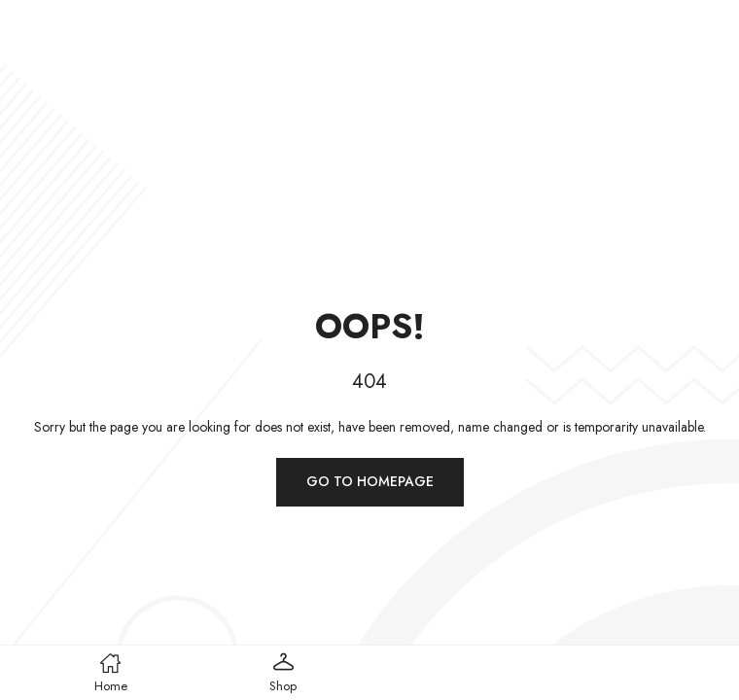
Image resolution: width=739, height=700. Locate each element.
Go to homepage (370, 481)
